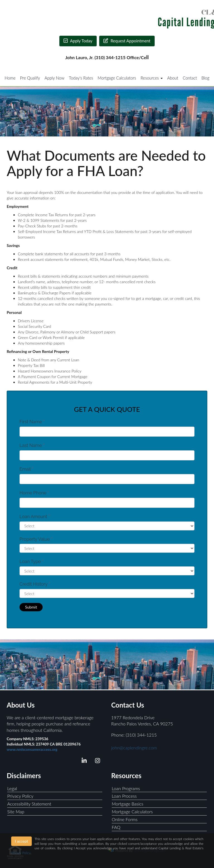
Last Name (32, 445)
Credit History (35, 584)
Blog (206, 78)
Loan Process (124, 796)
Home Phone (34, 493)
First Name (32, 422)
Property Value (36, 539)
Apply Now (55, 78)
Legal (12, 788)
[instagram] (97, 762)
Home (10, 78)
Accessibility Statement (29, 804)
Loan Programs (126, 788)
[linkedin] (83, 762)
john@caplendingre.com (134, 748)
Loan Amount (35, 517)
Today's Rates (81, 78)
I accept (21, 841)
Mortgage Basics (127, 804)
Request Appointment (127, 41)
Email (26, 469)
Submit (31, 607)
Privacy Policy (20, 796)
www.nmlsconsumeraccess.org (32, 749)
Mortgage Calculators (117, 78)
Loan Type (31, 562)
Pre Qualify (30, 78)
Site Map (16, 812)
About (173, 78)
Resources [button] (152, 78)
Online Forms (125, 819)
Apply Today (78, 41)
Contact (190, 78)
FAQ (116, 827)
